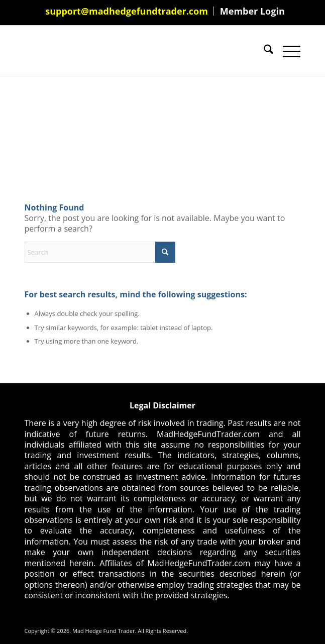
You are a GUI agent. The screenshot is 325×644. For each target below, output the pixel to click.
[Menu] (287, 51)
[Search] (263, 51)
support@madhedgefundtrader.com (127, 11)
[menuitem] (127, 11)
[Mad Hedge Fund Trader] (135, 51)
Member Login (252, 11)
